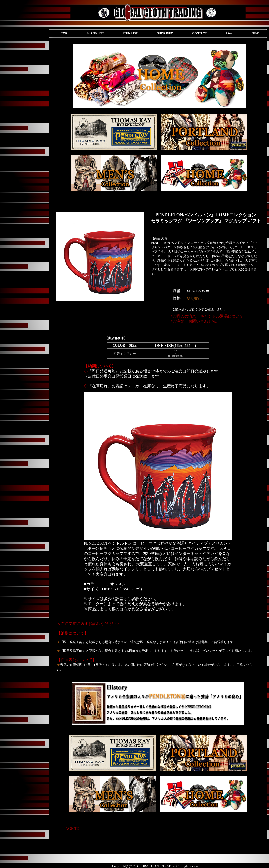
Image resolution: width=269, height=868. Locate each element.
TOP (64, 33)
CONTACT (200, 33)
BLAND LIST (95, 33)
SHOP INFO (165, 33)
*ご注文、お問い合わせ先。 (195, 321)
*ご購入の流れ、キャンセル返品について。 (209, 316)
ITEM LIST (131, 33)
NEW (255, 33)
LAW (229, 33)
